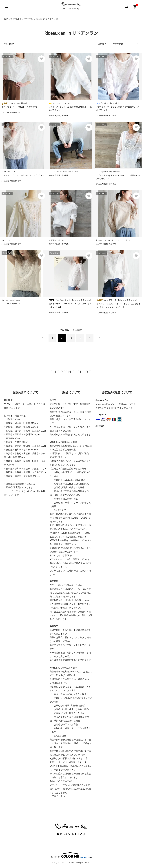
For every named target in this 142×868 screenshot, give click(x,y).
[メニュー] (6, 6)
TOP (6, 19)
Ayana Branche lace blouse (63, 172)
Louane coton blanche (15, 103)
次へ (99, 338)
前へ (43, 338)
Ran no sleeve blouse (11, 300)
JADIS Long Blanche (58, 240)
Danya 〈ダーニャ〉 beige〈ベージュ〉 (114, 240)
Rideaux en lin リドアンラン (47, 19)
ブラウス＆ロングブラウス (22, 19)
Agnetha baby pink (108, 103)
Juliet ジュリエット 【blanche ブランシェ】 (70, 300)
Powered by (71, 855)
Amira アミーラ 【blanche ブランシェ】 (117, 300)
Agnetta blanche (59, 103)
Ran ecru (6, 240)
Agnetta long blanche (108, 172)
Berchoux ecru (9, 172)
